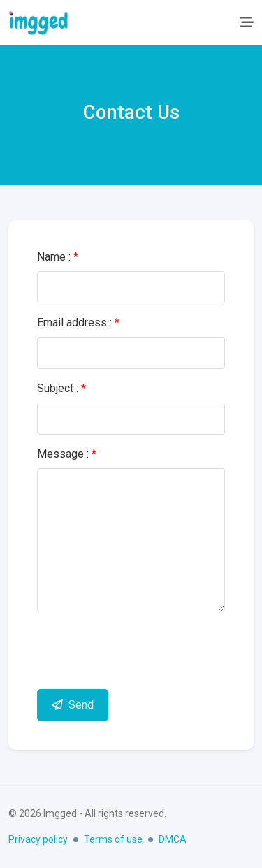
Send (73, 705)
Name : (58, 257)
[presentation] (143, 651)
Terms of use (113, 839)
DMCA (173, 839)
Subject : (61, 388)
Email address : (78, 323)
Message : (67, 454)
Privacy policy (38, 839)
